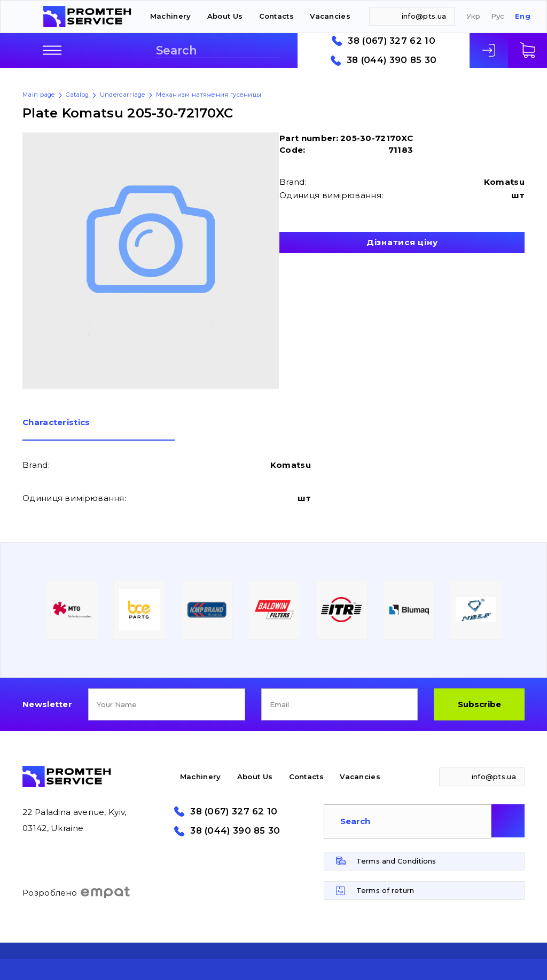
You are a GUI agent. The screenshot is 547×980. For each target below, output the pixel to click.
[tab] (99, 429)
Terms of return (385, 890)
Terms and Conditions (396, 861)
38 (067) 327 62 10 (391, 41)
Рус (498, 16)
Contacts (276, 16)
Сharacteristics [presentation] (56, 423)
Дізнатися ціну (402, 242)
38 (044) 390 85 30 (392, 60)
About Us (225, 16)
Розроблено (77, 892)
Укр (473, 16)
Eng (523, 16)
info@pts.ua (424, 16)
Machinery (171, 16)
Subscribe (479, 704)
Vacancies (330, 16)
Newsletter (47, 704)
